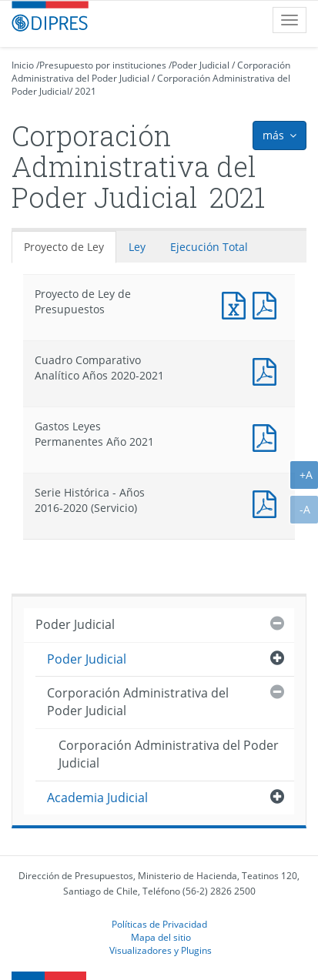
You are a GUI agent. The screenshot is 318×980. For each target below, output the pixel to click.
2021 (85, 91)
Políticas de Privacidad (159, 924)
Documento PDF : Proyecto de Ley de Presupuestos (268, 304)
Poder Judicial (201, 65)
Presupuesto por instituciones (103, 65)
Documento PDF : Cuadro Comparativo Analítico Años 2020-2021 (268, 370)
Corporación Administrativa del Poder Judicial (138, 702)
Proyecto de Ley (64, 247)
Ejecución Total (209, 247)
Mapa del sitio (161, 937)
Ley (137, 247)
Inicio (23, 65)
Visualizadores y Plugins (161, 950)
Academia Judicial (97, 798)
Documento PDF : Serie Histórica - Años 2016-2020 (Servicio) (268, 502)
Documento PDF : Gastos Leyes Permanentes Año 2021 (268, 436)
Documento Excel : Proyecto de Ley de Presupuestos (237, 304)
